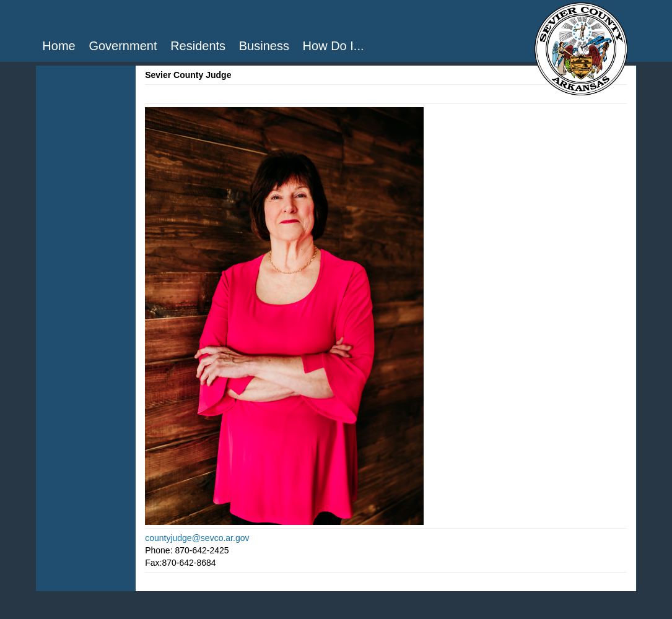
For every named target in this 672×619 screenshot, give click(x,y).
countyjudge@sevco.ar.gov (197, 538)
